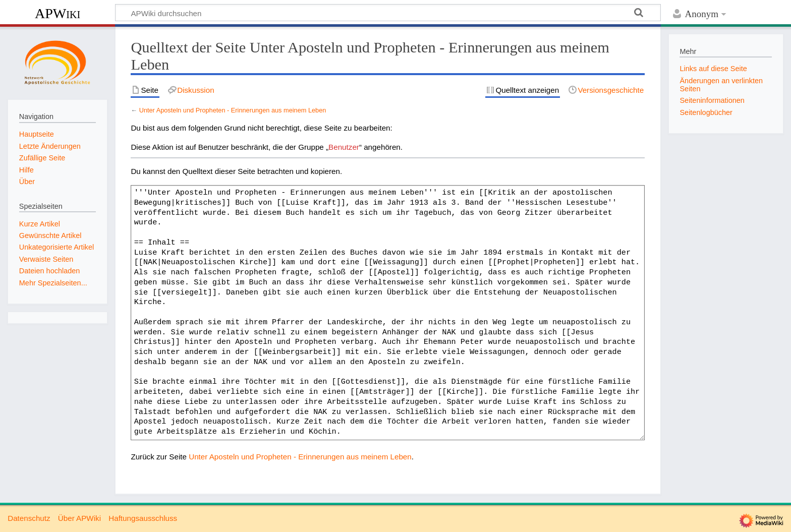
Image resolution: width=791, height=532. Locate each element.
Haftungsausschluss (143, 518)
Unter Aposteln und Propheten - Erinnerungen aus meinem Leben (233, 110)
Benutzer (344, 147)
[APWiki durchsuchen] (388, 13)
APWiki (58, 13)
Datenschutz (29, 518)
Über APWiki (79, 518)
